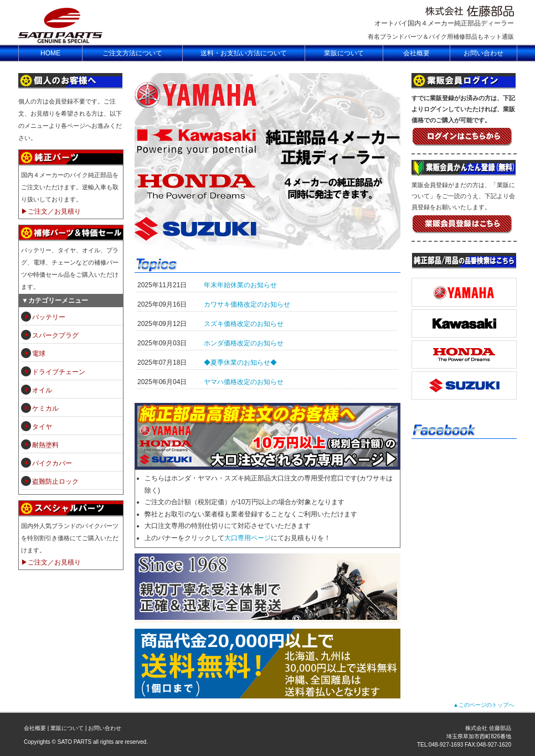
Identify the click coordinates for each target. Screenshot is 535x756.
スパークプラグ (55, 335)
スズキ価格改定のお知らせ (244, 324)
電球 (39, 354)
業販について (67, 728)
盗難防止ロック (55, 481)
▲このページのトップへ (483, 705)
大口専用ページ (248, 538)
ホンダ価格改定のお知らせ (244, 343)
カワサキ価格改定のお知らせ (247, 304)
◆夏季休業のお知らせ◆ (240, 363)
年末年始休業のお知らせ (240, 285)
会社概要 (35, 728)
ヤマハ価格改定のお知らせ (244, 382)
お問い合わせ (105, 728)
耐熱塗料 (45, 445)
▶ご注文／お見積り (51, 211)
